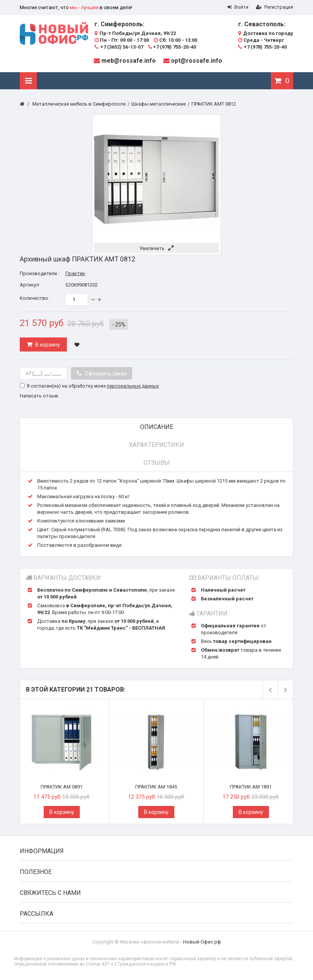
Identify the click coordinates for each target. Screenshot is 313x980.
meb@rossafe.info (129, 61)
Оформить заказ (105, 374)
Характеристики (156, 445)
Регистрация (275, 7)
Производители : (40, 273)
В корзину (47, 345)
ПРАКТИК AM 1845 (156, 787)
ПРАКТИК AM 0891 (62, 787)
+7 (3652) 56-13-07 (119, 47)
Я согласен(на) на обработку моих (93, 386)
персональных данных (133, 386)
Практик (75, 273)
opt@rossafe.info (197, 61)
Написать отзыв (39, 396)
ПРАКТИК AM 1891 (251, 787)
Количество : (35, 298)
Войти (238, 7)
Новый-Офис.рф (202, 942)
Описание (157, 427)
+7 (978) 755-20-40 (172, 47)
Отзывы (157, 463)
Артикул (29, 285)
